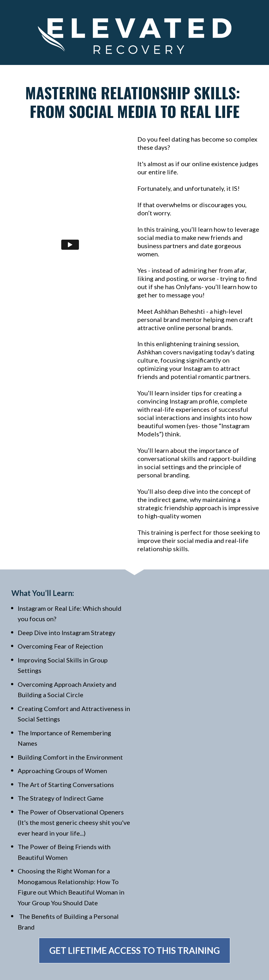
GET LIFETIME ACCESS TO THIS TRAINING (134, 950)
